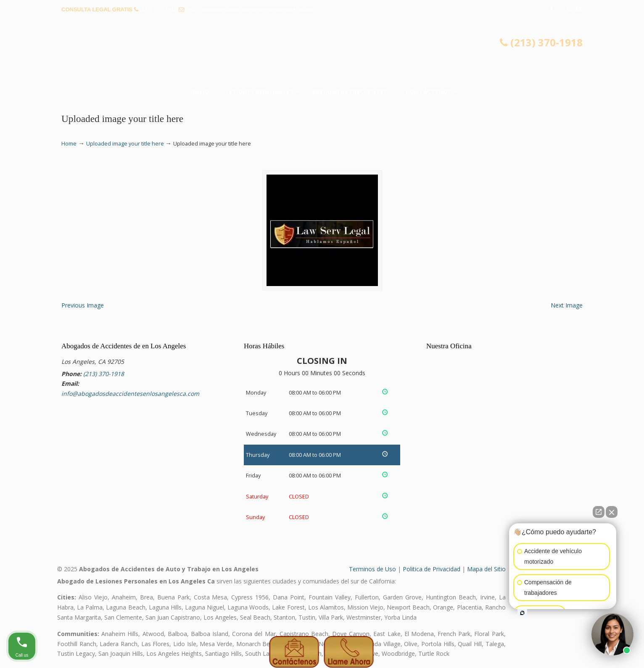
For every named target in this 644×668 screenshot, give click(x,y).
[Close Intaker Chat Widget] (612, 512)
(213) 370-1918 (158, 9)
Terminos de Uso (372, 569)
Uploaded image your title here (125, 144)
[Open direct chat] (599, 512)
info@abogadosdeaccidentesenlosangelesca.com (250, 9)
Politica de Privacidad (432, 569)
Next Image (567, 305)
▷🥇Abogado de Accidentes (322, 40)
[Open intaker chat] (522, 613)
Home (69, 144)
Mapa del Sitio (486, 569)
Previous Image (83, 305)
